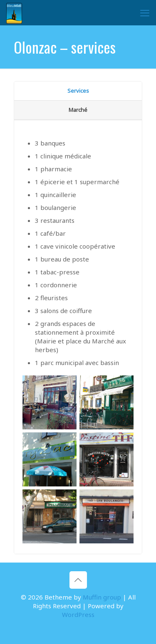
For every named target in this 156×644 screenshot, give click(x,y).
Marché (78, 110)
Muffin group (102, 597)
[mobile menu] (145, 12)
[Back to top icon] (78, 580)
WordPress (78, 614)
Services (78, 91)
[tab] (78, 91)
